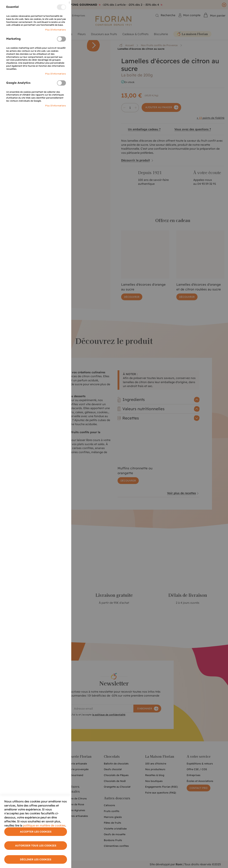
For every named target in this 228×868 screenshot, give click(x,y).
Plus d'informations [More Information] (56, 30)
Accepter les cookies (36, 832)
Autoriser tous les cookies (36, 846)
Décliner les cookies (36, 859)
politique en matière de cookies (44, 825)
